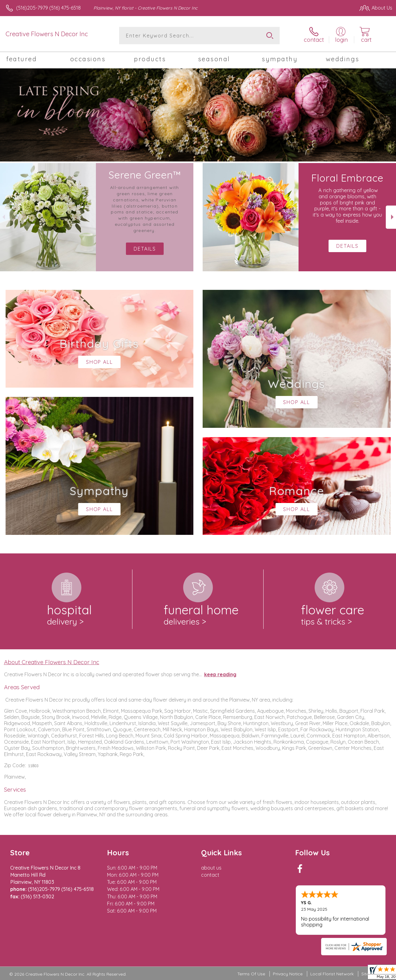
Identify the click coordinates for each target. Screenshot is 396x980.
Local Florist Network (332, 974)
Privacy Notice (288, 974)
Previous (5, 217)
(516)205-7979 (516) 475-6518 (48, 8)
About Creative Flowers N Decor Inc (52, 662)
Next (391, 217)
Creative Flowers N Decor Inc (47, 34)
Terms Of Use (251, 974)
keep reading (220, 674)
